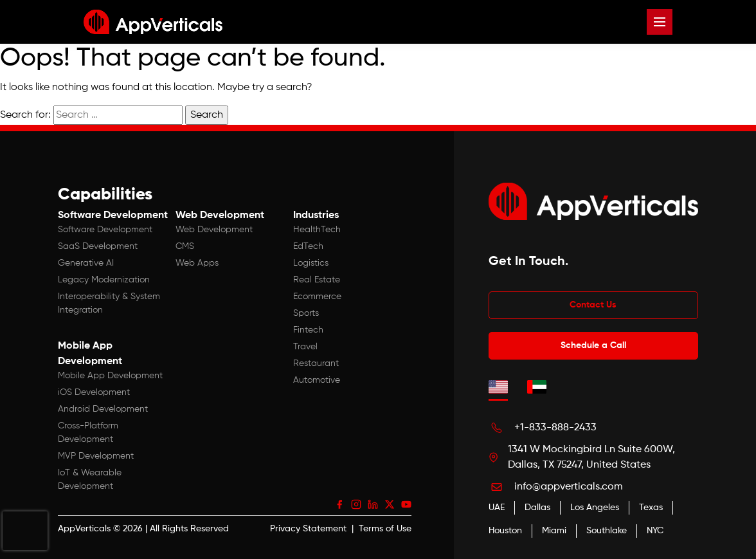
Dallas (537, 508)
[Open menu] (660, 22)
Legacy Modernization (104, 280)
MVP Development (96, 456)
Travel (305, 347)
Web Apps (197, 263)
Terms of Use (385, 529)
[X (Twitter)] (390, 504)
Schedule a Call (593, 345)
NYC (655, 531)
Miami (554, 531)
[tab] (498, 387)
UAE (497, 508)
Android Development (103, 409)
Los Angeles (595, 508)
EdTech (308, 246)
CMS (185, 246)
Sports (306, 313)
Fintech (308, 330)
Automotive (317, 380)
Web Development (214, 230)
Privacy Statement (308, 529)
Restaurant (316, 363)
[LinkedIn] (373, 504)
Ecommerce (317, 297)
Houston (505, 531)
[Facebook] (339, 504)
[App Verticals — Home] (153, 22)
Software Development (105, 230)
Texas (651, 508)
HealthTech (317, 230)
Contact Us (593, 305)
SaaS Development (98, 246)
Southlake (607, 531)
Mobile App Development (110, 376)
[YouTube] (406, 504)
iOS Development (94, 392)
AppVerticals (84, 529)
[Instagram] (356, 504)
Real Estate (317, 280)
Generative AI (86, 263)
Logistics (311, 263)
